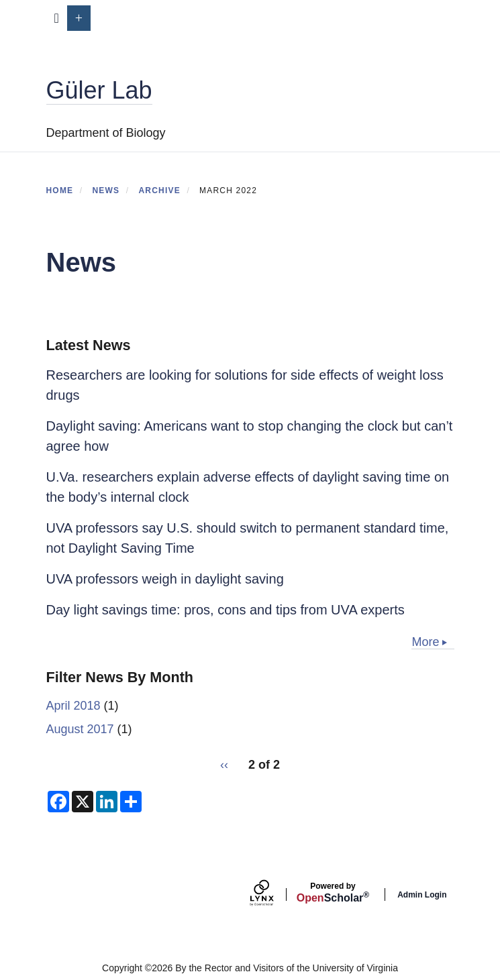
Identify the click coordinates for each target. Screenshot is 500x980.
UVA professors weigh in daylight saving (165, 579)
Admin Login (422, 895)
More (425, 642)
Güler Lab (99, 90)
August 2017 (80, 729)
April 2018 (73, 706)
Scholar (333, 893)
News (106, 190)
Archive (159, 190)
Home (60, 190)
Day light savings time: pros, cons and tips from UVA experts (226, 610)
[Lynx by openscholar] (273, 894)
